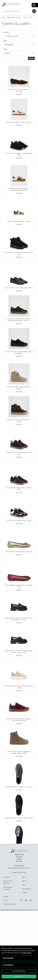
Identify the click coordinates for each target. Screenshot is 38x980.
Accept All (19, 976)
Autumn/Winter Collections (14, 18)
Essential (9, 958)
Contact (25, 893)
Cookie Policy (27, 953)
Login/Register (27, 889)
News (24, 881)
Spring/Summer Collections (8, 888)
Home (3, 18)
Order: (5, 49)
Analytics (9, 965)
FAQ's (24, 885)
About (24, 877)
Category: (6, 32)
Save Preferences (19, 971)
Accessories (7, 877)
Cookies (6, 896)
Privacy (5, 900)
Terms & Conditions (9, 904)
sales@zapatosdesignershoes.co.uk (19, 868)
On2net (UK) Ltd (34, 910)
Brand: (5, 41)
